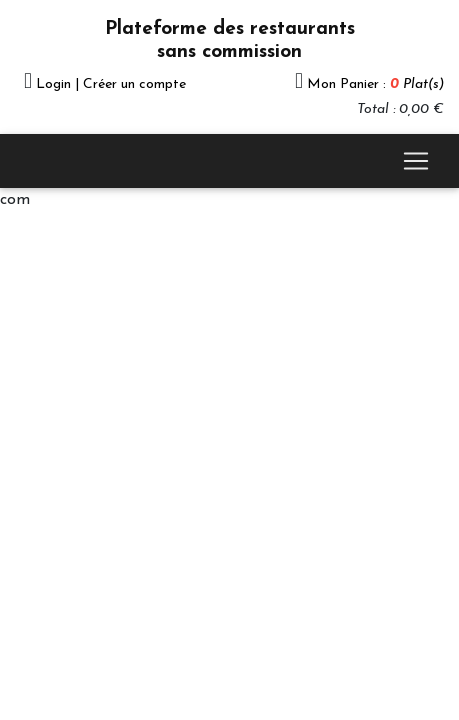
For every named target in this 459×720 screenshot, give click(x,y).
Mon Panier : (375, 84)
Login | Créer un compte (111, 84)
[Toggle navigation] (416, 161)
